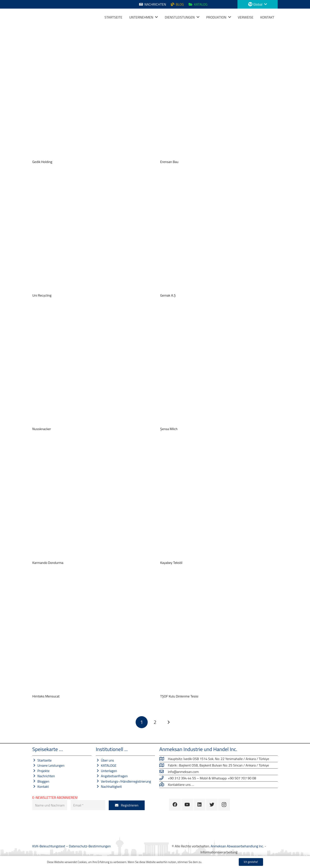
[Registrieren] (127, 805)
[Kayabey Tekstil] (219, 500)
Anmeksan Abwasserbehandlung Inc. (237, 846)
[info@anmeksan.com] (164, 772)
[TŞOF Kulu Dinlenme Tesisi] (219, 634)
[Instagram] (224, 805)
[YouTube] (187, 805)
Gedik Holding (42, 162)
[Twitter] (212, 805)
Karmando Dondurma (48, 563)
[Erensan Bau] (219, 99)
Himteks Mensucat (46, 696)
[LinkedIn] (199, 805)
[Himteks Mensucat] (91, 634)
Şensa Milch (169, 429)
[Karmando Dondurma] (91, 500)
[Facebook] (175, 805)
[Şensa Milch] (219, 366)
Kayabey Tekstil (171, 563)
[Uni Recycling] (91, 233)
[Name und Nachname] (50, 805)
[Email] (88, 805)
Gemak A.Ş (168, 295)
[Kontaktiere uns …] (164, 785)
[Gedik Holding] (91, 99)
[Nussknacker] (91, 366)
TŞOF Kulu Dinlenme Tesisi (179, 696)
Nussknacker (42, 429)
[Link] (38, 17)
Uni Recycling (42, 295)
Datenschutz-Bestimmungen (90, 846)
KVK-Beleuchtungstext (49, 846)
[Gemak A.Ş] (219, 233)
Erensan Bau (169, 162)
